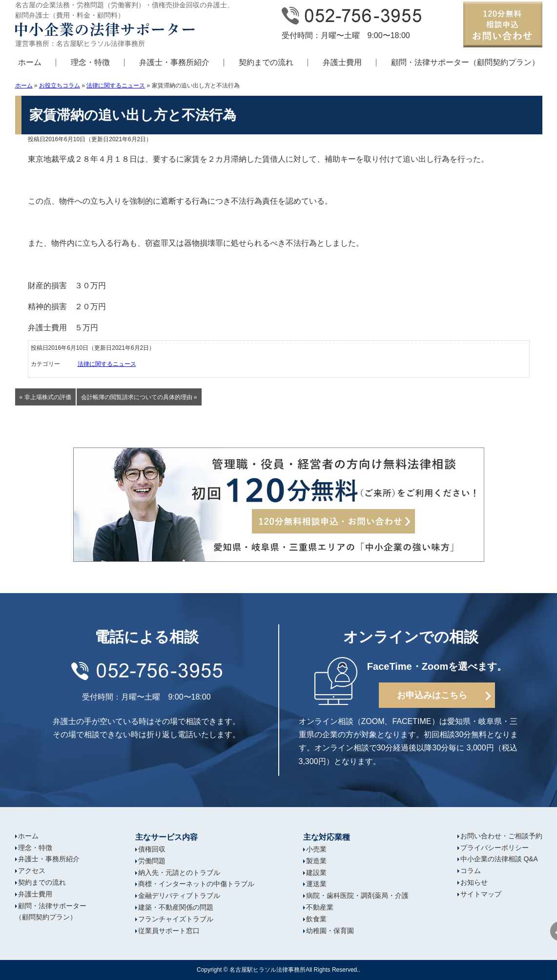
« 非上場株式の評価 (45, 397)
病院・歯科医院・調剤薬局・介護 (357, 895)
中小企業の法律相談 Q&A (499, 859)
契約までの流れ (266, 62)
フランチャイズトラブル (176, 919)
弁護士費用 (342, 62)
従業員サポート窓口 (169, 931)
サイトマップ (481, 894)
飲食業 (316, 919)
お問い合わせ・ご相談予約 (501, 836)
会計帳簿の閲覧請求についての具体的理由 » (139, 397)
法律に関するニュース (116, 85)
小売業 (316, 849)
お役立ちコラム (60, 85)
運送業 (316, 884)
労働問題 (152, 861)
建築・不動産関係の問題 (176, 907)
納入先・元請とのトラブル (179, 873)
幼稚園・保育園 (330, 931)
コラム (471, 871)
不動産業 (320, 907)
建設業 (316, 873)
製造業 (316, 861)
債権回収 (152, 849)
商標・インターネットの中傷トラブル (196, 884)
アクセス (32, 871)
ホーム (30, 62)
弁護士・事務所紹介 (174, 62)
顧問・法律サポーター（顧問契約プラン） (465, 62)
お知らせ (474, 882)
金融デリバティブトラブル (179, 895)
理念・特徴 (90, 62)
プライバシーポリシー (495, 848)
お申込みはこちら (432, 695)
